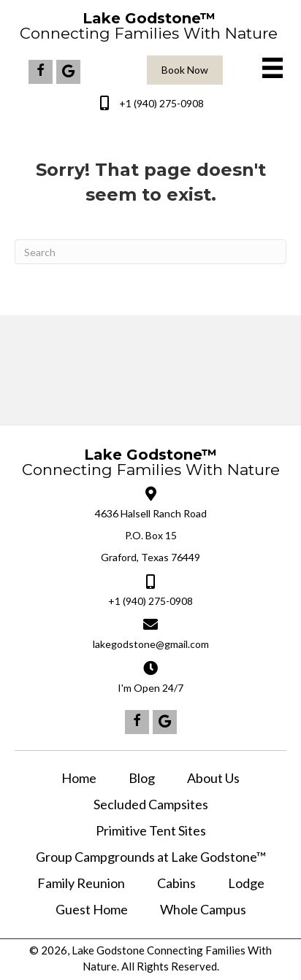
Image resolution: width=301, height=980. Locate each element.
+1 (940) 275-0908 (161, 103)
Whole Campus (203, 909)
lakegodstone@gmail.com (151, 644)
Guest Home (92, 909)
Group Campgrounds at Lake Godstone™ (151, 857)
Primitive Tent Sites (151, 830)
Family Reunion (81, 883)
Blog (142, 778)
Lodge (246, 883)
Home (79, 778)
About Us (213, 778)
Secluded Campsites (151, 804)
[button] (41, 72)
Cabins (176, 883)
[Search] (150, 252)
